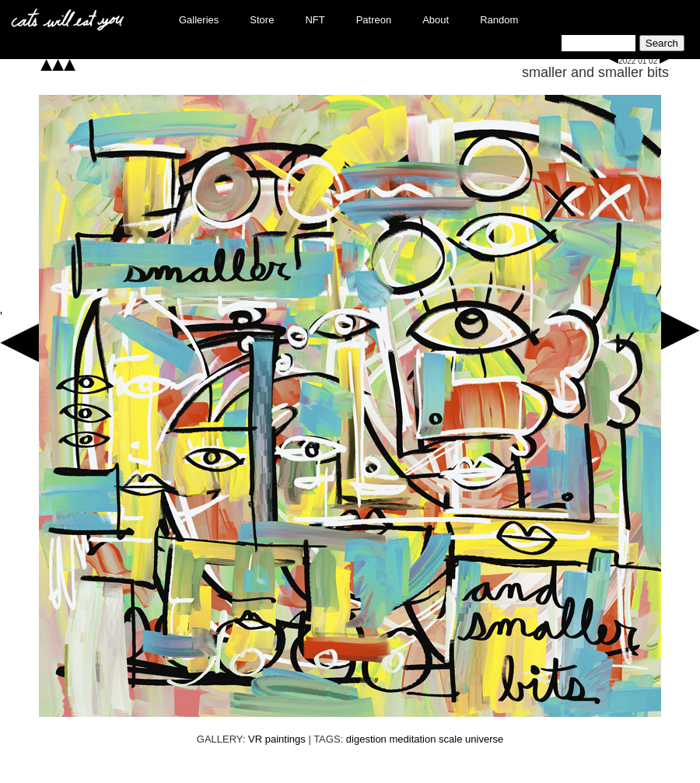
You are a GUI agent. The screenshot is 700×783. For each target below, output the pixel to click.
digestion (366, 739)
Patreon (374, 20)
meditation (412, 739)
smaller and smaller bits (595, 72)
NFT (315, 20)
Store (262, 20)
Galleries (199, 20)
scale (450, 739)
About (436, 20)
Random (499, 20)
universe (484, 739)
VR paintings (277, 739)
